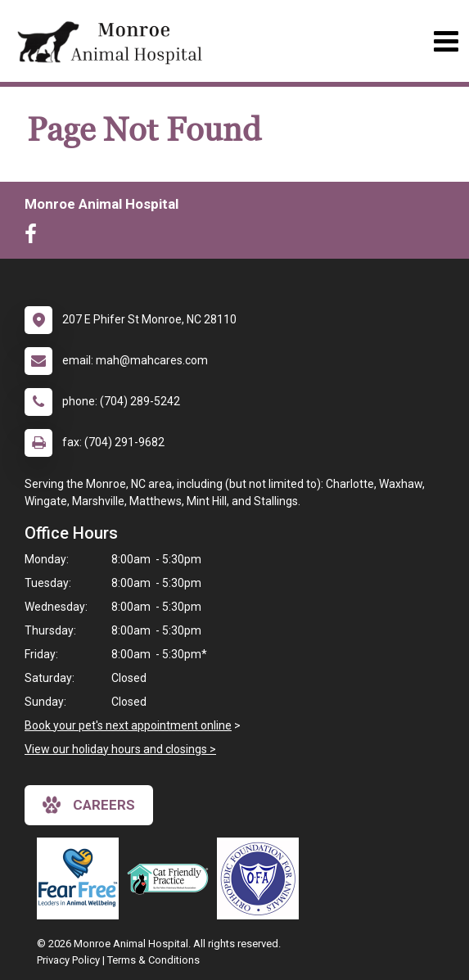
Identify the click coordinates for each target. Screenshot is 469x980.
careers (89, 805)
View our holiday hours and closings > (120, 749)
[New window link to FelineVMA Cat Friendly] (172, 878)
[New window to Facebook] (35, 237)
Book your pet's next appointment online (128, 725)
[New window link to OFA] (262, 878)
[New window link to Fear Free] (82, 878)
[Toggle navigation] (446, 41)
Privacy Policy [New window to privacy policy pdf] (68, 960)
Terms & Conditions (153, 960)
